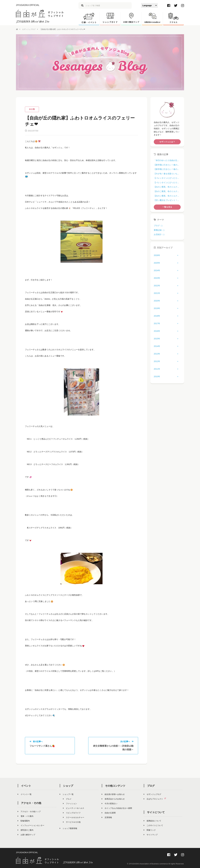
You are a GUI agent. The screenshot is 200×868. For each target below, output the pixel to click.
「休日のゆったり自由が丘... (166, 160)
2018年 (157, 316)
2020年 (157, 301)
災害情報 (107, 817)
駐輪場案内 (24, 821)
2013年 (157, 354)
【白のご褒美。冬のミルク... (166, 187)
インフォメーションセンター (31, 825)
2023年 (157, 278)
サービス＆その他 (72, 822)
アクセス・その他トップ (29, 812)
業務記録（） (160, 230)
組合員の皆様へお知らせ (113, 794)
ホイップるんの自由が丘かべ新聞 (117, 808)
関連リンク (150, 830)
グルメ (67, 799)
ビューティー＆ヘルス (74, 808)
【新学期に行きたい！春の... (166, 165)
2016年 (157, 331)
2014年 (157, 346)
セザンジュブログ (29, 29)
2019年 (157, 308)
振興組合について (152, 821)
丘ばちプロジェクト (156, 799)
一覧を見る (167, 207)
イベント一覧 (25, 794)
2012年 (157, 361)
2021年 (157, 293)
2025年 (157, 263)
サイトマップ (151, 835)
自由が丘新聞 (109, 813)
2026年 (157, 255)
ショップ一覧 (67, 794)
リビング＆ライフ (72, 813)
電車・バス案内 (25, 816)
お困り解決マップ (26, 835)
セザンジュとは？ (167, 142)
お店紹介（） (160, 234)
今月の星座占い (110, 804)
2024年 (157, 270)
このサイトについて (153, 825)
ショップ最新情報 (68, 828)
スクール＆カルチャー (74, 817)
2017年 (157, 323)
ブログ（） (159, 226)
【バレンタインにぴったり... (166, 178)
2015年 (157, 339)
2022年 (157, 286)
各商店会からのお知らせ (113, 799)
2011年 (157, 369)
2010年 (157, 376)
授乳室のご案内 (25, 830)
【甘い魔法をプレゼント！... (166, 200)
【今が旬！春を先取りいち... (166, 174)
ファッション (70, 804)
